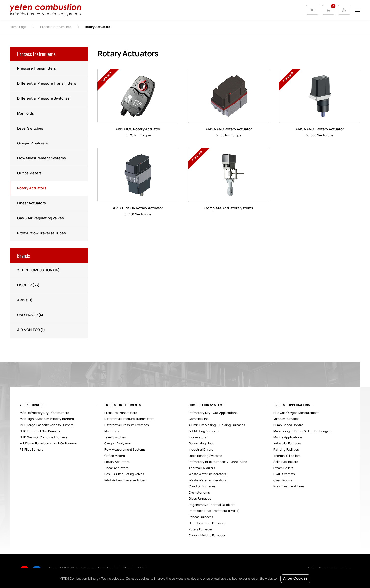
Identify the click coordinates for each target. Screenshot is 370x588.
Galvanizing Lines (201, 444)
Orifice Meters (29, 173)
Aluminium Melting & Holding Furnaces (217, 425)
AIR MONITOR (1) (31, 330)
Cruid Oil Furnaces (202, 486)
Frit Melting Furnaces (204, 431)
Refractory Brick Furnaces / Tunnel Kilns (218, 462)
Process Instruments (56, 27)
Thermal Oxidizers (202, 468)
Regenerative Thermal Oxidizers (212, 505)
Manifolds (26, 114)
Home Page (18, 27)
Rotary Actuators (32, 188)
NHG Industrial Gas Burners (40, 431)
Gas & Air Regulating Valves (40, 218)
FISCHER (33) (28, 285)
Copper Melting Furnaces (207, 536)
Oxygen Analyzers (33, 144)
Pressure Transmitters (37, 69)
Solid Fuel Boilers (286, 462)
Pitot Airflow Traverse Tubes (41, 233)
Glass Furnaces (200, 499)
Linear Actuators (32, 203)
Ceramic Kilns (199, 419)
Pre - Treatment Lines (289, 486)
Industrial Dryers (201, 450)
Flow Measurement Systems (41, 158)
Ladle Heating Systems (205, 456)
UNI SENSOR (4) (30, 315)
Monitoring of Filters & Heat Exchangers (303, 431)
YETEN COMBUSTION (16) (38, 270)
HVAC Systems (284, 474)
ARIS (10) (25, 300)
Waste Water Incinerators (207, 474)
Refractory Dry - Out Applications (213, 413)
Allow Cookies (295, 579)
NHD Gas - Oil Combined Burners (44, 437)
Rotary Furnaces (201, 529)
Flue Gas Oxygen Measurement (296, 413)
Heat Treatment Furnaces (207, 523)
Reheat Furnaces (201, 517)
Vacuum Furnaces (286, 419)
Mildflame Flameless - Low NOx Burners (48, 444)
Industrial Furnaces (287, 444)
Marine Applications (288, 437)
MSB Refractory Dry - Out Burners (44, 413)
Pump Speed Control (289, 425)
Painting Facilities (286, 450)
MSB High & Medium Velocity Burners (47, 419)
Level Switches (30, 129)
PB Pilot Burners (32, 450)
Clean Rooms (283, 480)
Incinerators (198, 437)
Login (344, 10)
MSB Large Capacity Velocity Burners (47, 425)
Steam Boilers (283, 468)
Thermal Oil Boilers (287, 456)
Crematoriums (199, 493)
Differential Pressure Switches (43, 99)
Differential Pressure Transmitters (47, 84)
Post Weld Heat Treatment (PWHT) (214, 511)
